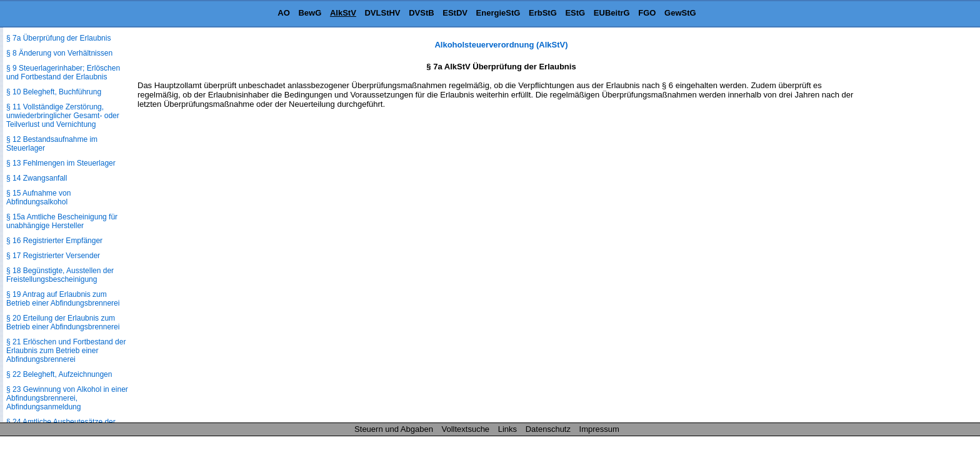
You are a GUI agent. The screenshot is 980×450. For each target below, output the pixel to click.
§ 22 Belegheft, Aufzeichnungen (59, 374)
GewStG (680, 13)
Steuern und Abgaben (394, 429)
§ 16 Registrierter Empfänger (54, 241)
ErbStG (543, 13)
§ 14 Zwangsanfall (37, 178)
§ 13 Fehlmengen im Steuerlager (61, 163)
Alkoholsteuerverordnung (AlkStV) (501, 45)
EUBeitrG (612, 13)
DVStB (421, 13)
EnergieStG (498, 13)
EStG (575, 13)
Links (507, 429)
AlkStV (343, 13)
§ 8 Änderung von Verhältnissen (59, 53)
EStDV (455, 13)
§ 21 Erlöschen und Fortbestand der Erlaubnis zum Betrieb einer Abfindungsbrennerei (66, 351)
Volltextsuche (466, 429)
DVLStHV (382, 13)
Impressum (599, 429)
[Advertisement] (917, 227)
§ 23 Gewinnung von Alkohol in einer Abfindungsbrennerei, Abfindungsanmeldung (67, 398)
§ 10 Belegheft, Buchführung (54, 92)
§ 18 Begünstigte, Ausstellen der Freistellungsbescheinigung (60, 275)
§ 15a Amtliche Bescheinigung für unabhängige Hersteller (62, 221)
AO (284, 13)
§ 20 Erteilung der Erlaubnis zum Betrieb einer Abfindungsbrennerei (63, 322)
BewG (310, 13)
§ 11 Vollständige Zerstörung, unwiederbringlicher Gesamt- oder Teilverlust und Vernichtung (63, 116)
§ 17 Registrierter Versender (53, 256)
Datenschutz (548, 429)
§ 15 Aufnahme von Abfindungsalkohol (38, 197)
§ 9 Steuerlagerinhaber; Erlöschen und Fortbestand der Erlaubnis (63, 72)
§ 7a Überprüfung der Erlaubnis (58, 38)
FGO (647, 13)
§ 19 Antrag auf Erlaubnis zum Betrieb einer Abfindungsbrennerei (63, 299)
